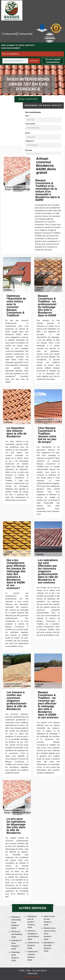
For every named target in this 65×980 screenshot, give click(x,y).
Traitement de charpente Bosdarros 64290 (33, 956)
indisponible (8, 34)
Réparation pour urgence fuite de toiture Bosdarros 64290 (50, 934)
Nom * (28, 116)
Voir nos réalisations (11, 54)
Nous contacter (28, 99)
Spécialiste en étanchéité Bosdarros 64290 (49, 947)
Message (29, 150)
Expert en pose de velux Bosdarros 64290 (49, 921)
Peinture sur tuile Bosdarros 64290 (17, 934)
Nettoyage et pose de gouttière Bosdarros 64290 (32, 922)
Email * (28, 133)
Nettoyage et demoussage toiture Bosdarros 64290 (16, 922)
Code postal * (30, 124)
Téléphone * (30, 141)
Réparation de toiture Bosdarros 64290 (17, 945)
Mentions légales (32, 977)
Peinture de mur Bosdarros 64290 (33, 945)
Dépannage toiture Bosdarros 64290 (16, 956)
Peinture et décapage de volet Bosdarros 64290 (33, 935)
